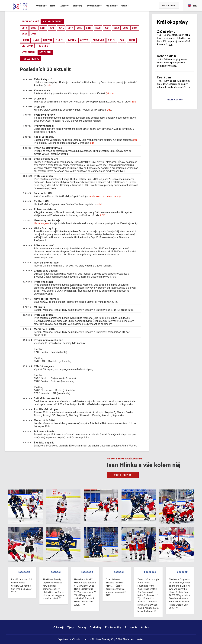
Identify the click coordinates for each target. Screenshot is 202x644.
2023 (125, 28)
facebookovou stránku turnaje (105, 196)
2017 (70, 28)
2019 (89, 28)
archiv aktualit (53, 22)
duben (60, 40)
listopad (27, 46)
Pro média (131, 627)
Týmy (71, 627)
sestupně (45, 52)
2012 (24, 28)
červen (84, 40)
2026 (34, 34)
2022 (116, 28)
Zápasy (82, 627)
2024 (135, 28)
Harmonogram (42, 223)
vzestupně (29, 52)
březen (48, 40)
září (122, 40)
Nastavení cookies (133, 639)
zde (49, 85)
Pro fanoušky (113, 627)
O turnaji (58, 627)
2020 (98, 28)
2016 (61, 28)
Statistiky (96, 627)
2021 (107, 28)
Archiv (145, 627)
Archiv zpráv (175, 100)
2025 (24, 34)
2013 (34, 28)
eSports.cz (78, 639)
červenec (98, 40)
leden (25, 40)
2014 (43, 28)
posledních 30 (30, 59)
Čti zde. (110, 94)
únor (36, 40)
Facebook (24, 572)
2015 (52, 28)
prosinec (42, 46)
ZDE (102, 215)
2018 (80, 28)
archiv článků (30, 22)
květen (72, 40)
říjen (132, 40)
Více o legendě (123, 475)
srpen (112, 40)
